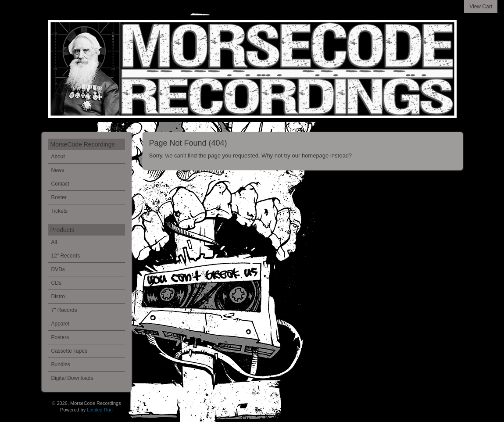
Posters (60, 337)
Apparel (60, 324)
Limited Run (100, 410)
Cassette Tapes (70, 351)
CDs (56, 283)
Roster (59, 197)
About (58, 157)
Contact (60, 184)
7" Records (64, 310)
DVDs (58, 269)
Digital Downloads (72, 378)
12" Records (66, 256)
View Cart (481, 7)
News (58, 170)
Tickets (60, 211)
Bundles (61, 365)
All (54, 242)
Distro (58, 297)
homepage (315, 156)
